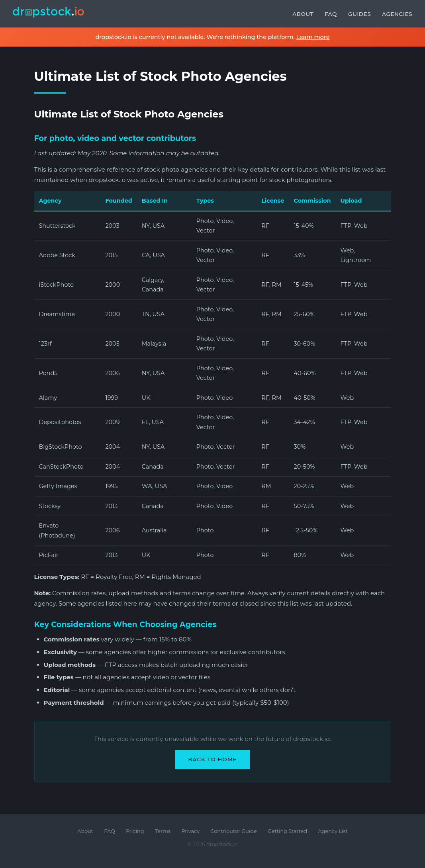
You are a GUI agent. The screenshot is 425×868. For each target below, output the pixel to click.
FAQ (331, 14)
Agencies (397, 14)
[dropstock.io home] (49, 14)
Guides (359, 14)
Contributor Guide (234, 831)
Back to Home (212, 759)
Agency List (333, 831)
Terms (163, 831)
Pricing (135, 831)
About (303, 14)
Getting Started (287, 831)
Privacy (190, 831)
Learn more (313, 37)
